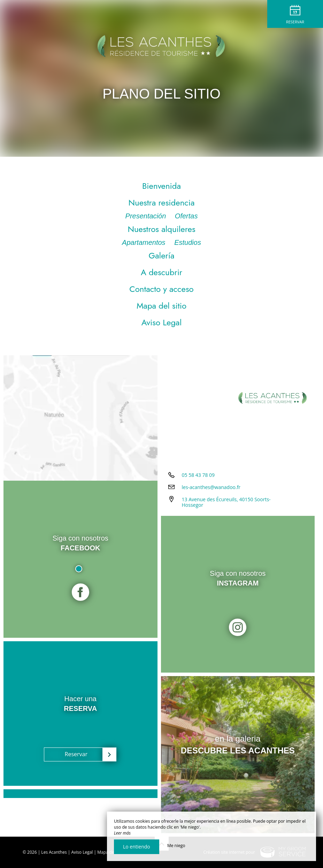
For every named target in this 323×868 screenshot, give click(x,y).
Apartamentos (145, 242)
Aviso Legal (161, 322)
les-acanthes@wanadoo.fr (211, 487)
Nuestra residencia (161, 203)
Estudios (188, 242)
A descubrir (161, 272)
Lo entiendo (137, 847)
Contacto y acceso (161, 289)
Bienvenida (161, 186)
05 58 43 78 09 (198, 475)
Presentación (147, 216)
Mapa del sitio (161, 306)
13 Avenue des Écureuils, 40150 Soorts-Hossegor (226, 502)
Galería (161, 255)
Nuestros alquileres (161, 229)
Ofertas (186, 216)
